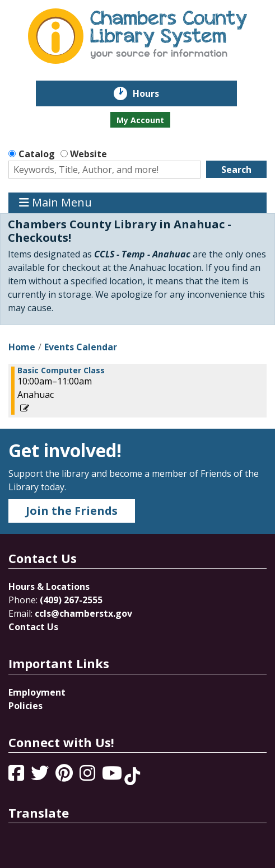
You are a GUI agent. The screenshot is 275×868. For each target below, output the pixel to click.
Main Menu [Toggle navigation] (55, 203)
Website (88, 154)
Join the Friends (72, 511)
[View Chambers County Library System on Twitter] (41, 776)
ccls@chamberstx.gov (83, 613)
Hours (154, 93)
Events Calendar (81, 347)
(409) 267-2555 (71, 600)
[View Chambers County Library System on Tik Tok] (132, 776)
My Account (140, 120)
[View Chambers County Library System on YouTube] (113, 776)
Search (236, 170)
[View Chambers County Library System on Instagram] (88, 776)
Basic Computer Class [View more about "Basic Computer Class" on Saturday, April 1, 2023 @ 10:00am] (61, 370)
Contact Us (33, 627)
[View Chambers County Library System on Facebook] (17, 776)
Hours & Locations (49, 587)
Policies (25, 706)
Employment (37, 692)
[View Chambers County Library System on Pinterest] (65, 776)
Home (22, 347)
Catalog (37, 154)
